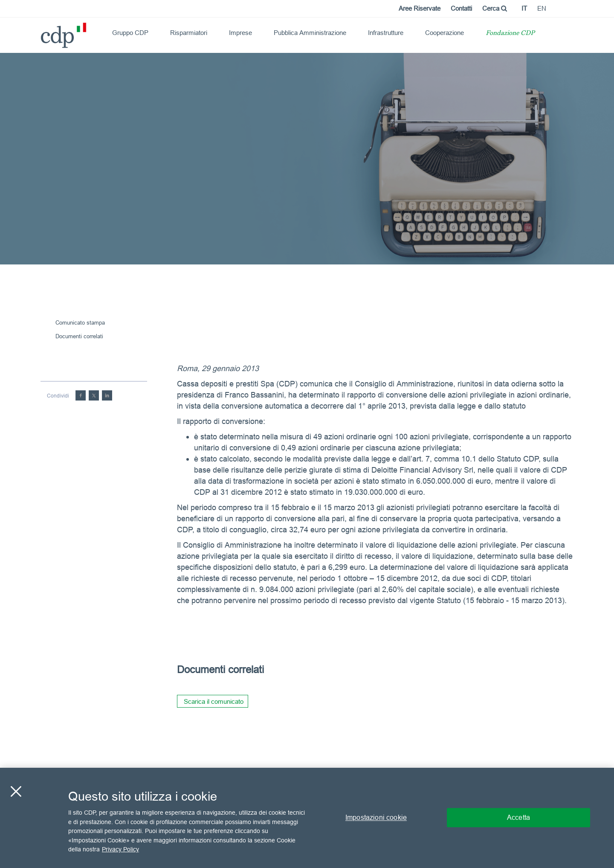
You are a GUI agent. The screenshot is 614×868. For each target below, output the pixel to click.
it (524, 8)
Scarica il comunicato (214, 701)
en (542, 8)
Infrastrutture (386, 33)
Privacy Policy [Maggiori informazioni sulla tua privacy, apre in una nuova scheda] (120, 849)
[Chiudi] (16, 792)
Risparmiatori (189, 33)
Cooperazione (445, 33)
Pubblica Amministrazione (310, 33)
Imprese (240, 33)
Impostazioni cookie (376, 818)
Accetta (518, 818)
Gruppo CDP (130, 33)
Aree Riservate (420, 8)
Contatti (461, 8)
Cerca (495, 8)
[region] (307, 818)
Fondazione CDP (510, 33)
